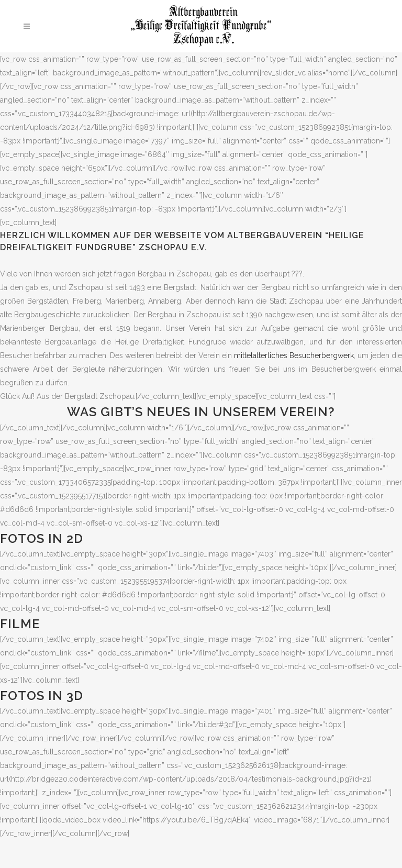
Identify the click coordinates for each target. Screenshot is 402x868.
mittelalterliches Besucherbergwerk (294, 355)
